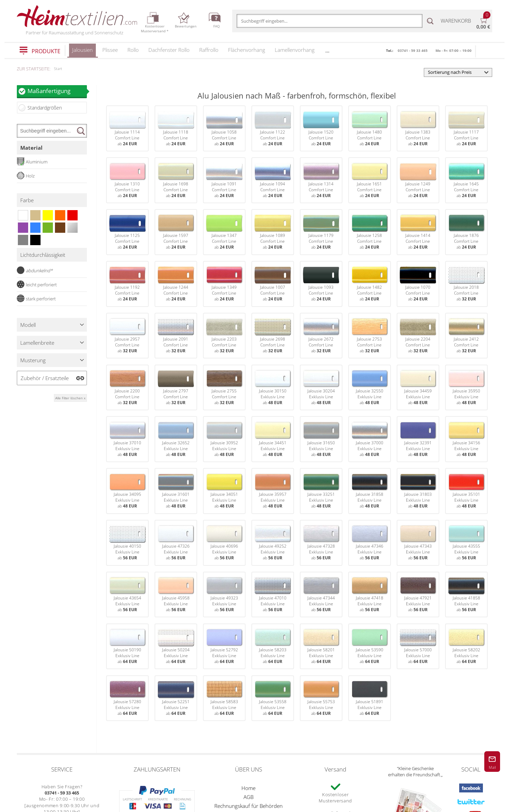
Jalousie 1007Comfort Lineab (273, 284)
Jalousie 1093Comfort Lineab (321, 284)
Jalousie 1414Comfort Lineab (418, 232)
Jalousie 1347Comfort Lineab (224, 232)
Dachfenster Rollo (169, 50)
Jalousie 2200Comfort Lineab (127, 387)
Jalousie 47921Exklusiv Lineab (418, 594)
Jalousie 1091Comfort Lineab (224, 180)
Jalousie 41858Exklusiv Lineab (466, 594)
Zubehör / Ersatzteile (45, 378)
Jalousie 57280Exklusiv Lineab (127, 698)
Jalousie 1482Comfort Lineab (370, 284)
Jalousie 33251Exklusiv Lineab (321, 491)
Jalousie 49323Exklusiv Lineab (224, 594)
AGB (248, 797)
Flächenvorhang (247, 50)
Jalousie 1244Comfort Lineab (176, 284)
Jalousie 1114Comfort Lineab (127, 129)
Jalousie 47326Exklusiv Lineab (176, 543)
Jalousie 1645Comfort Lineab (466, 180)
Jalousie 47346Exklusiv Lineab (370, 543)
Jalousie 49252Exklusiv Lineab (273, 543)
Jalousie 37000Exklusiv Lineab (370, 439)
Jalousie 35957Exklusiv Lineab (273, 491)
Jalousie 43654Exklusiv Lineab (127, 594)
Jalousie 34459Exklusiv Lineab (418, 387)
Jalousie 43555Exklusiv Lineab (466, 543)
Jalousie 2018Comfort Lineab (466, 284)
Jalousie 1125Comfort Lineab (127, 232)
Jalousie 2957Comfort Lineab (127, 336)
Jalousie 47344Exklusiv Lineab (321, 594)
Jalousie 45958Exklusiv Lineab (176, 594)
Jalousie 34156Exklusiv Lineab (466, 439)
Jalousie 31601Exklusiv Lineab (176, 491)
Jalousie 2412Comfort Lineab (466, 336)
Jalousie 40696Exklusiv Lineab (224, 543)
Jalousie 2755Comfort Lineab (224, 387)
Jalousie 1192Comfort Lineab (127, 284)
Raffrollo (209, 50)
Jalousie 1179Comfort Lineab (321, 232)
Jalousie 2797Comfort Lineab (176, 387)
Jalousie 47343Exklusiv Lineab (418, 543)
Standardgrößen (45, 108)
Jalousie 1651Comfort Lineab (370, 180)
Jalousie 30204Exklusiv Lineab (321, 387)
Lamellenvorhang (295, 50)
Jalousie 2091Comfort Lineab (176, 336)
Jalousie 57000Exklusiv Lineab (418, 646)
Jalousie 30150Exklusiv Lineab (273, 387)
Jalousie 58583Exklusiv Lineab (224, 698)
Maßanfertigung (57, 91)
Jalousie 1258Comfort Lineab (370, 232)
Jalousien (82, 52)
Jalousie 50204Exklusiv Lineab (176, 646)
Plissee (110, 50)
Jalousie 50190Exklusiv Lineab (127, 646)
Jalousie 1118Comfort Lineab (176, 129)
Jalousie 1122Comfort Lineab (273, 129)
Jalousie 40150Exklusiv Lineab (127, 543)
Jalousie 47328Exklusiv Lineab (321, 543)
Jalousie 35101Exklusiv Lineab (466, 491)
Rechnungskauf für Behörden (248, 806)
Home (248, 788)
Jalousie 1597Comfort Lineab (176, 232)
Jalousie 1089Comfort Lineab (273, 232)
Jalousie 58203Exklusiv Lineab (273, 646)
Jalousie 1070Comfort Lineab (418, 284)
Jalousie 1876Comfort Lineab (466, 232)
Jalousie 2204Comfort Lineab (418, 336)
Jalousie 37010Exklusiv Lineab (127, 439)
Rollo (133, 50)
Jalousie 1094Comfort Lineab (273, 180)
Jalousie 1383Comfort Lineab (418, 129)
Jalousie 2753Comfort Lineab (370, 336)
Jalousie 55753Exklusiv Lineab (321, 698)
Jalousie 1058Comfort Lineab (224, 129)
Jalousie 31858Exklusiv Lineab (370, 491)
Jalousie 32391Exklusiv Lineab (418, 439)
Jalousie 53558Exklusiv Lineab (273, 698)
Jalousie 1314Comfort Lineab (321, 180)
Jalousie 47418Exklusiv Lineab (370, 594)
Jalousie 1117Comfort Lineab (466, 129)
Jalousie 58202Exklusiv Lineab (466, 646)
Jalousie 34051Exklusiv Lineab (224, 491)
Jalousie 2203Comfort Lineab (224, 336)
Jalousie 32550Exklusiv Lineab (370, 387)
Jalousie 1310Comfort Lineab (127, 180)
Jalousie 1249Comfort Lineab (418, 180)
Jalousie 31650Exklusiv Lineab (321, 439)
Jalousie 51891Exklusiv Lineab (370, 698)
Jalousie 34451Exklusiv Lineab (273, 439)
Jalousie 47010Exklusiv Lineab (273, 594)
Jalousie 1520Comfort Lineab (321, 129)
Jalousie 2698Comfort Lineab (273, 336)
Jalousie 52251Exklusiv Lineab (176, 698)
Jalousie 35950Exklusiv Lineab (466, 387)
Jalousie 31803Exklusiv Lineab (418, 491)
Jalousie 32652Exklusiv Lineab (176, 439)
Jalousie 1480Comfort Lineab (370, 129)
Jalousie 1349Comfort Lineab (224, 284)
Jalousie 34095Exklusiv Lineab (127, 491)
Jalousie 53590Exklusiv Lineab (370, 646)
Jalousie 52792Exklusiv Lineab (224, 646)
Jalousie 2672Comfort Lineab (321, 336)
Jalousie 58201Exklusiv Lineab (321, 646)
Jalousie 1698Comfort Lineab (176, 180)
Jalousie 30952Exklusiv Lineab (224, 439)
